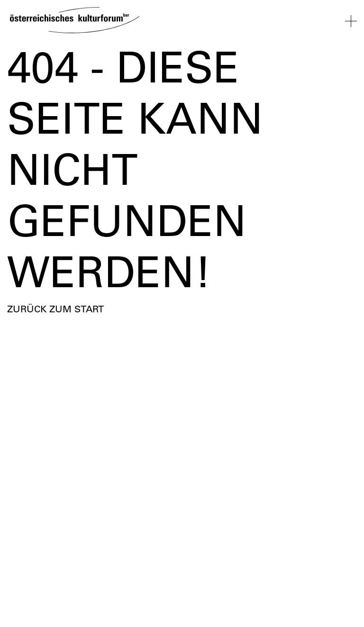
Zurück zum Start (55, 309)
